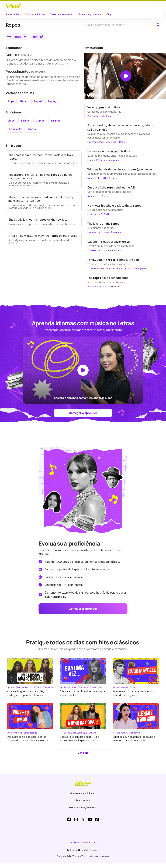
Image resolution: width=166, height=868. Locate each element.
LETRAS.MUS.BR (13, 6)
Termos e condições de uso (83, 807)
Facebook (69, 819)
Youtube (90, 819)
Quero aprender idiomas (83, 793)
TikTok (97, 819)
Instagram (76, 819)
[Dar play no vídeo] (126, 76)
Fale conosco (83, 800)
